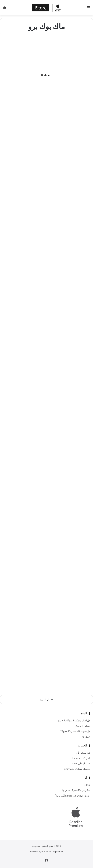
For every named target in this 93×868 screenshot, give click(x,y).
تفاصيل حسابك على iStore (77, 769)
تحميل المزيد (46, 700)
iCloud (87, 785)
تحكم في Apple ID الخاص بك (76, 790)
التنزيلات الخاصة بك (81, 758)
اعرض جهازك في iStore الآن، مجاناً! (73, 796)
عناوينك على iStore (81, 764)
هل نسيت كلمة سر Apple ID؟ (75, 731)
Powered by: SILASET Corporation (46, 852)
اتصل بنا (86, 737)
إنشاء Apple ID (83, 726)
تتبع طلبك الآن (83, 753)
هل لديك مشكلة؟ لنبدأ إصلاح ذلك (74, 721)
